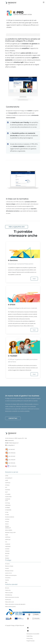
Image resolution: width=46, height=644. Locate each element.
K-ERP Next (8, 483)
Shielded (7, 526)
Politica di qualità (9, 593)
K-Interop (7, 485)
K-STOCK (12, 305)
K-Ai (6, 487)
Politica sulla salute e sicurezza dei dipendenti (15, 604)
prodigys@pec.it (11, 445)
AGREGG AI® (8, 528)
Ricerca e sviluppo (9, 566)
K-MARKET (8, 508)
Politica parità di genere (10, 607)
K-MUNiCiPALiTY (9, 478)
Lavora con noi (8, 573)
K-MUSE (7, 522)
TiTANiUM (7, 551)
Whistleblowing (9, 595)
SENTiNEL (7, 553)
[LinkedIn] (28, 631)
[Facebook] (28, 628)
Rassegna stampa (9, 571)
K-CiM (6, 501)
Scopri (34, 279)
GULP (6, 492)
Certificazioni (8, 600)
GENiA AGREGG (9, 530)
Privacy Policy (30, 638)
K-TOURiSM (13, 356)
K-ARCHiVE (8, 499)
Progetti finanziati (30, 641)
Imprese (7, 580)
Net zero (7, 588)
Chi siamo (7, 564)
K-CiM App (7, 503)
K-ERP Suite (8, 540)
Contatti (7, 568)
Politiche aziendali (11, 584)
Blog (6, 582)
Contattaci (13, 418)
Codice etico (8, 590)
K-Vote (7, 512)
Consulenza (8, 578)
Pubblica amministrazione (11, 575)
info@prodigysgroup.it (14, 443)
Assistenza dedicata (10, 517)
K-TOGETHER (8, 510)
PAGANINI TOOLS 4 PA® (10, 533)
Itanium (7, 524)
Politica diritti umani (9, 602)
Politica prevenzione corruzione (12, 597)
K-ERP (7, 480)
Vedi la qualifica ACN (17, 227)
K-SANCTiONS (8, 497)
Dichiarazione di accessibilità (33, 634)
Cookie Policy (29, 636)
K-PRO (7, 476)
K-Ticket (7, 515)
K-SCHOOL (8, 490)
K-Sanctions (13, 260)
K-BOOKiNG (8, 505)
